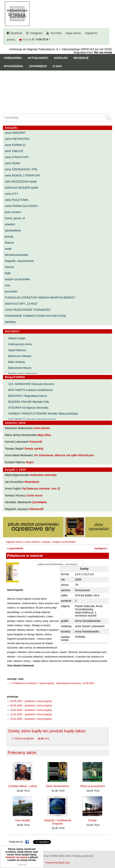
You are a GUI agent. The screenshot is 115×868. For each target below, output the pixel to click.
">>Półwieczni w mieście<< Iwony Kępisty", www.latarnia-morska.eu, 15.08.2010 (52, 683)
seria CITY (12, 194)
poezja (9, 236)
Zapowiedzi (38, 66)
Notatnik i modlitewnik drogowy (57, 822)
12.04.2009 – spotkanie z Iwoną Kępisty (31, 714)
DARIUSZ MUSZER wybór (22, 188)
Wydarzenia (14, 66)
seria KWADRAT (15, 133)
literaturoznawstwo (17, 255)
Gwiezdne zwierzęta (43, 475)
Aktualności (38, 58)
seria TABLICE (14, 151)
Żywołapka (40, 502)
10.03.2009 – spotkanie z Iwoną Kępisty (31, 719)
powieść (10, 224)
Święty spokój (34, 449)
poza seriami (13, 212)
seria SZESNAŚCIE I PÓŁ (21, 169)
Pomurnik (36, 442)
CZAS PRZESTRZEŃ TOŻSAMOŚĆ (28, 310)
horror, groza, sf (15, 218)
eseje (8, 249)
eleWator (11, 322)
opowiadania (13, 230)
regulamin (91, 33)
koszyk (27, 39)
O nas (57, 66)
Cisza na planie (24, 738)
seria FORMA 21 (15, 145)
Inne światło (23, 820)
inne (8, 285)
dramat (9, 243)
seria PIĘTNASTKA (17, 139)
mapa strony (73, 33)
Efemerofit (36, 509)
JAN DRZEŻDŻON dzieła (21, 182)
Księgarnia (13, 58)
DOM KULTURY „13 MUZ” (21, 304)
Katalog (61, 58)
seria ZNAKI (13, 163)
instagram (36, 33)
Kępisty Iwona (14, 542)
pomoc (11, 40)
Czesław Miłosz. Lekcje (23, 786)
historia (9, 267)
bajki (8, 273)
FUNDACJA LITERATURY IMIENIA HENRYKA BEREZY (40, 298)
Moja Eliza (44, 435)
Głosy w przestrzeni (92, 786)
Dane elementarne (57, 786)
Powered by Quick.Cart (57, 863)
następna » (101, 548)
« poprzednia (15, 548)
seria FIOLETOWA (17, 200)
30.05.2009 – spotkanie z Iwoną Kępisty (31, 701)
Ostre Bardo (42, 428)
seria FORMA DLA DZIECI (22, 206)
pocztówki (11, 291)
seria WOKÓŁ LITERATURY (23, 175)
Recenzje (81, 58)
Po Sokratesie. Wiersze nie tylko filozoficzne (64, 455)
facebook (17, 33)
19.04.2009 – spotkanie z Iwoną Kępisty (31, 710)
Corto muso (34, 495)
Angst (30, 462)
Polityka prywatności (83, 856)
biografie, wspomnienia (19, 261)
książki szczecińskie (17, 279)
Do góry (111, 853)
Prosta (92, 820)
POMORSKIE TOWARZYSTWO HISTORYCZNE (36, 316)
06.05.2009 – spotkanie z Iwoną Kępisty (31, 706)
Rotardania (32, 482)
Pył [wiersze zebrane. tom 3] (41, 489)
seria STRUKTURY (17, 157)
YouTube (56, 33)
